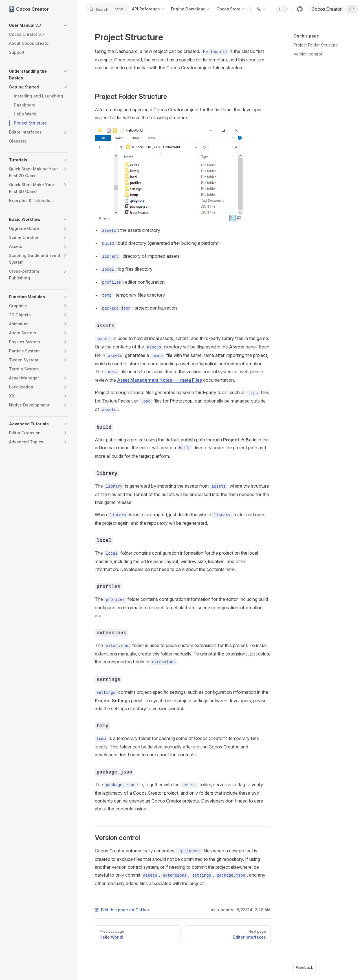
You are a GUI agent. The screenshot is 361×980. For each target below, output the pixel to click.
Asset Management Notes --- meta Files (159, 380)
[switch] (282, 9)
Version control (308, 54)
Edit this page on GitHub (122, 910)
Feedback (304, 967)
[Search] (107, 9)
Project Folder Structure (316, 45)
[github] (300, 9)
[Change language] (261, 9)
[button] (38, 25)
